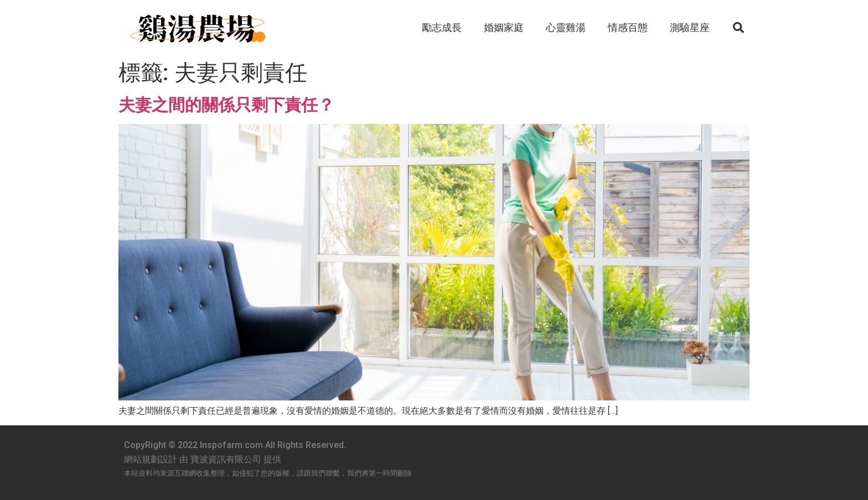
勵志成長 (442, 27)
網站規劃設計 (151, 459)
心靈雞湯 (566, 27)
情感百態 (628, 27)
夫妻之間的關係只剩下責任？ (226, 105)
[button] (738, 28)
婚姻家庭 (504, 27)
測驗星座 (690, 27)
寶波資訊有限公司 (226, 459)
